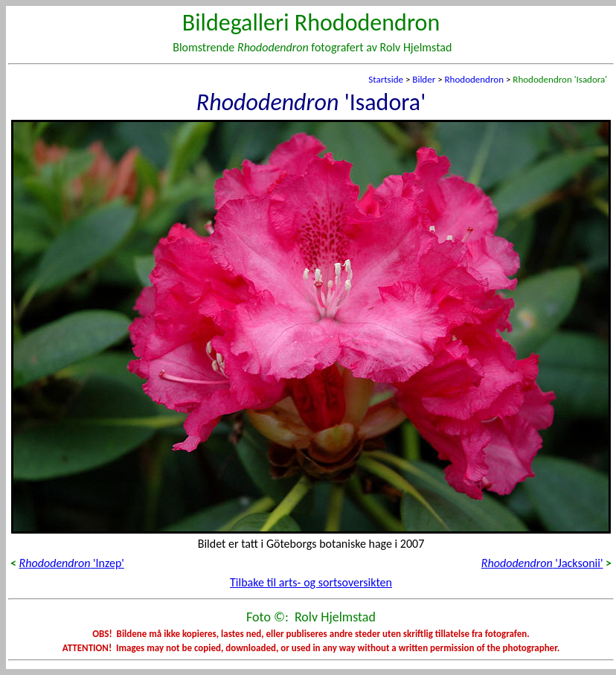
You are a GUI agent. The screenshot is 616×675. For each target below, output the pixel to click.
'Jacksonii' (542, 563)
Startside (386, 79)
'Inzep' (72, 563)
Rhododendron (474, 79)
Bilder (424, 79)
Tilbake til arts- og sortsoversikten (311, 582)
